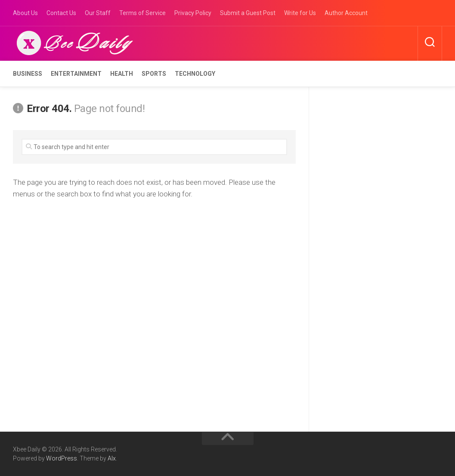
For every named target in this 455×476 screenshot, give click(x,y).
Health (122, 74)
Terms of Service (142, 13)
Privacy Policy (193, 13)
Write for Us (300, 13)
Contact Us (61, 13)
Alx (112, 458)
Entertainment (76, 74)
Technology (195, 74)
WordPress (62, 458)
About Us (25, 13)
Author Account (346, 13)
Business (28, 74)
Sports (154, 74)
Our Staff (98, 13)
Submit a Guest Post (248, 13)
